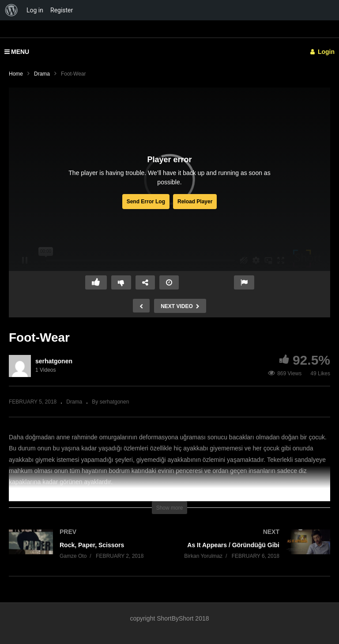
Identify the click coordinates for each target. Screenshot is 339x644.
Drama (42, 74)
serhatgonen (54, 361)
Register (62, 10)
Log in (35, 10)
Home (16, 74)
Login (322, 52)
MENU (17, 52)
